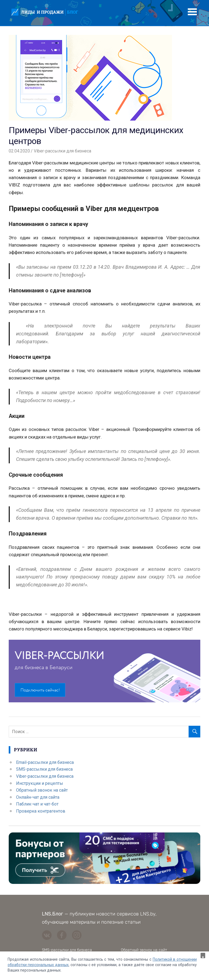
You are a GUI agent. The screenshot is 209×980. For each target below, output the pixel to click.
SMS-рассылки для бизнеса (44, 769)
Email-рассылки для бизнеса (45, 762)
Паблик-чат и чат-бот (37, 804)
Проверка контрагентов (41, 811)
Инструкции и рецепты (40, 783)
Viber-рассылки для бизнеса (62, 151)
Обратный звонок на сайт (42, 790)
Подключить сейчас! (40, 690)
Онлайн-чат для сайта (38, 797)
